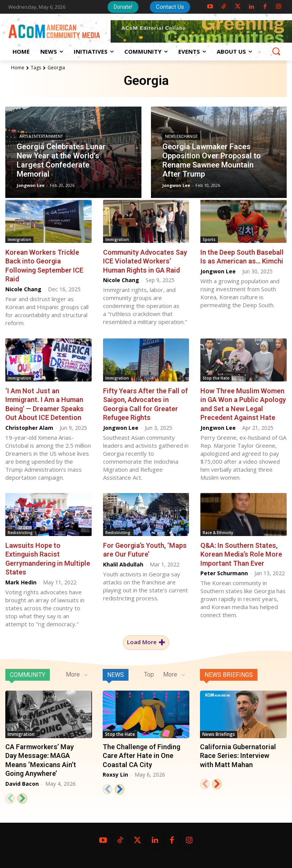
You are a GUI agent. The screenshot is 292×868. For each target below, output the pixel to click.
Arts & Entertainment (41, 137)
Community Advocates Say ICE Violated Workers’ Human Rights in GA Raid (145, 261)
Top (149, 674)
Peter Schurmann (224, 573)
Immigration (19, 239)
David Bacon (22, 783)
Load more (146, 642)
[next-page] (22, 798)
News (116, 675)
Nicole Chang (23, 289)
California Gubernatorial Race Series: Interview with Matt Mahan (238, 756)
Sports (209, 239)
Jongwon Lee (218, 271)
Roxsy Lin (115, 775)
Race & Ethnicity (218, 533)
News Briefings (229, 675)
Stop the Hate (216, 378)
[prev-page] (10, 798)
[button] (276, 51)
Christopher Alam (29, 427)
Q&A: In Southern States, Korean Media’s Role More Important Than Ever (241, 554)
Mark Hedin (21, 582)
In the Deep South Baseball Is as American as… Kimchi (242, 257)
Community (28, 675)
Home (18, 68)
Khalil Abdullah (123, 564)
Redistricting (20, 533)
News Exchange (181, 137)
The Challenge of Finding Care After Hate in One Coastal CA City (141, 756)
